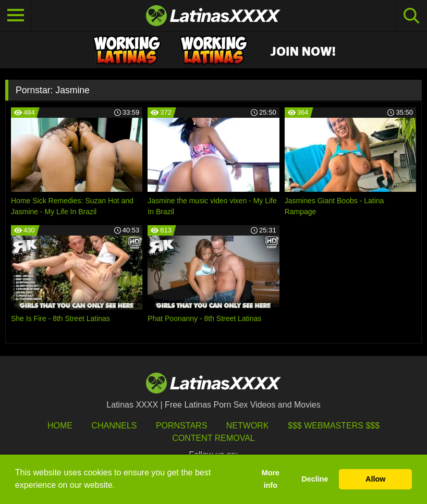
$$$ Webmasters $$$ (334, 426)
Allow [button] (375, 479)
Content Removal (214, 438)
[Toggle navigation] (16, 16)
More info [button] (271, 479)
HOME (60, 426)
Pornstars (181, 426)
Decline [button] (315, 479)
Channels (114, 426)
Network (248, 426)
